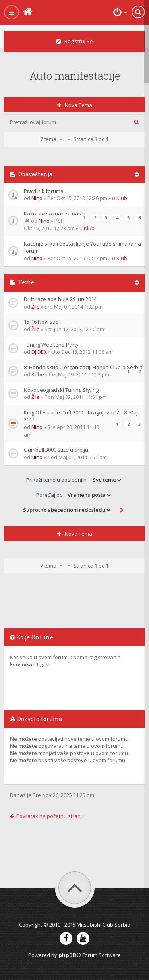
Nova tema (75, 105)
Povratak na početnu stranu (47, 816)
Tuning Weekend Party (51, 345)
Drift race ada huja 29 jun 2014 (60, 299)
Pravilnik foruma (44, 191)
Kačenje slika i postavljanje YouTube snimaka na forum (82, 247)
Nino (37, 198)
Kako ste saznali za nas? (54, 214)
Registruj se (75, 41)
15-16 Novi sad (41, 322)
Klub (122, 198)
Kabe (38, 374)
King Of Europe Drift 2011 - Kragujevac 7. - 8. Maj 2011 (81, 416)
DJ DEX (39, 352)
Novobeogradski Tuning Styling (61, 390)
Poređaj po (74, 495)
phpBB (67, 955)
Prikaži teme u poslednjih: (74, 480)
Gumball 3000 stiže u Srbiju (56, 450)
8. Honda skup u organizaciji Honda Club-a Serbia (83, 367)
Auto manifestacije (75, 76)
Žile (36, 307)
